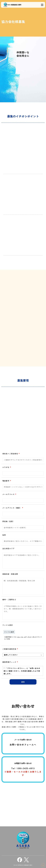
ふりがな (6, 467)
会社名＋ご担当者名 (10, 454)
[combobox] (23, 500)
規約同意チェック (9, 662)
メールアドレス (8, 494)
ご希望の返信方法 (9, 649)
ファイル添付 (8, 625)
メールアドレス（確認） (12, 508)
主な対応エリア (8, 548)
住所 (4, 535)
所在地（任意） (8, 521)
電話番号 (6, 481)
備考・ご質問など (9, 600)
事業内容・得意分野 (10, 574)
